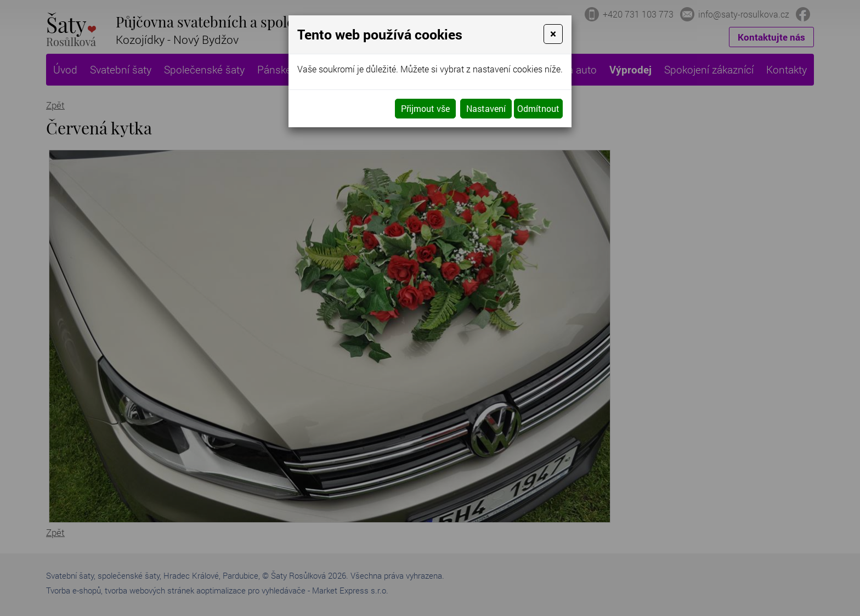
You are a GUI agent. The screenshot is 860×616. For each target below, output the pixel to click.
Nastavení (486, 108)
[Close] (553, 34)
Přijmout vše (425, 108)
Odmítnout (538, 108)
